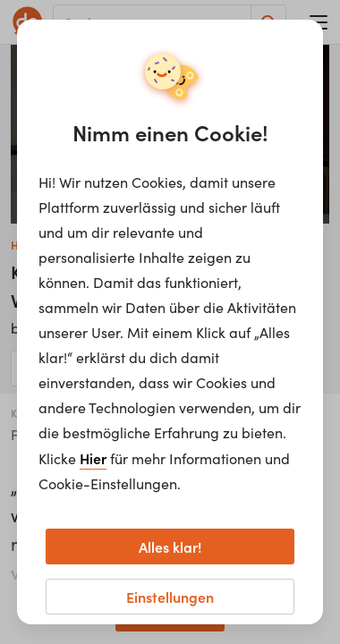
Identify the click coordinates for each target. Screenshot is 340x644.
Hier (93, 458)
